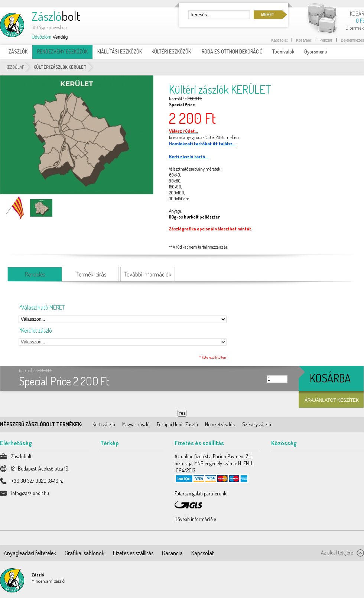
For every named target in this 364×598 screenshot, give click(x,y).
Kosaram (303, 40)
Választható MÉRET (42, 307)
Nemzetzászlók (220, 424)
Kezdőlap (15, 67)
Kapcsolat (279, 40)
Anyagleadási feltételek (30, 553)
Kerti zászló (104, 424)
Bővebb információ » (195, 519)
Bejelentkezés (352, 40)
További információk (148, 274)
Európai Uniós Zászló (177, 424)
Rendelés (35, 274)
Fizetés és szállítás (133, 553)
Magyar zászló (136, 424)
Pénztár (326, 40)
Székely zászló (257, 424)
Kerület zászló (35, 330)
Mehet (268, 15)
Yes (182, 413)
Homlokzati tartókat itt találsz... (202, 143)
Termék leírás (91, 274)
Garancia (172, 553)
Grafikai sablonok (84, 553)
